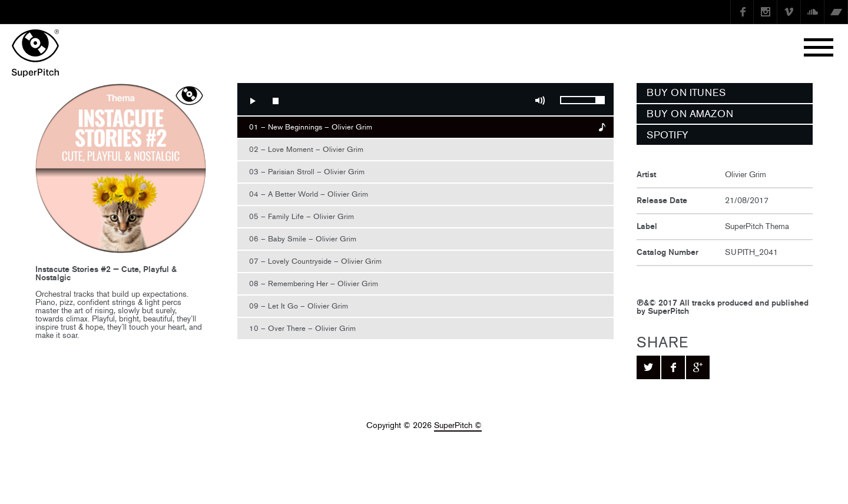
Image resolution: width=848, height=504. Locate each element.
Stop (276, 101)
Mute (540, 101)
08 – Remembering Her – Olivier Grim (314, 283)
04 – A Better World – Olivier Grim (309, 194)
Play (252, 101)
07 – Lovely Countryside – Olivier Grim (315, 261)
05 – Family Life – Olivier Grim (302, 216)
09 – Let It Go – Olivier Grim (299, 306)
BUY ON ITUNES (686, 92)
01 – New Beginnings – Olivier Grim (311, 127)
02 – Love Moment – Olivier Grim (306, 149)
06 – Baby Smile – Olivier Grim (303, 239)
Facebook (742, 12)
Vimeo (789, 12)
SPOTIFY (668, 135)
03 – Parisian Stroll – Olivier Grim (307, 172)
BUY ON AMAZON (690, 114)
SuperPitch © (458, 425)
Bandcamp (836, 12)
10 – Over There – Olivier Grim (302, 328)
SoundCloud (813, 12)
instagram (766, 12)
